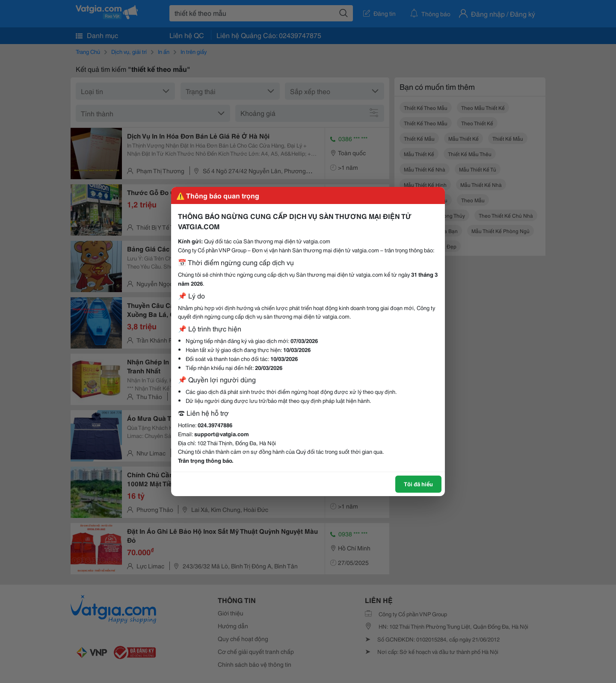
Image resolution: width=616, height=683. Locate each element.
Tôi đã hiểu (418, 484)
